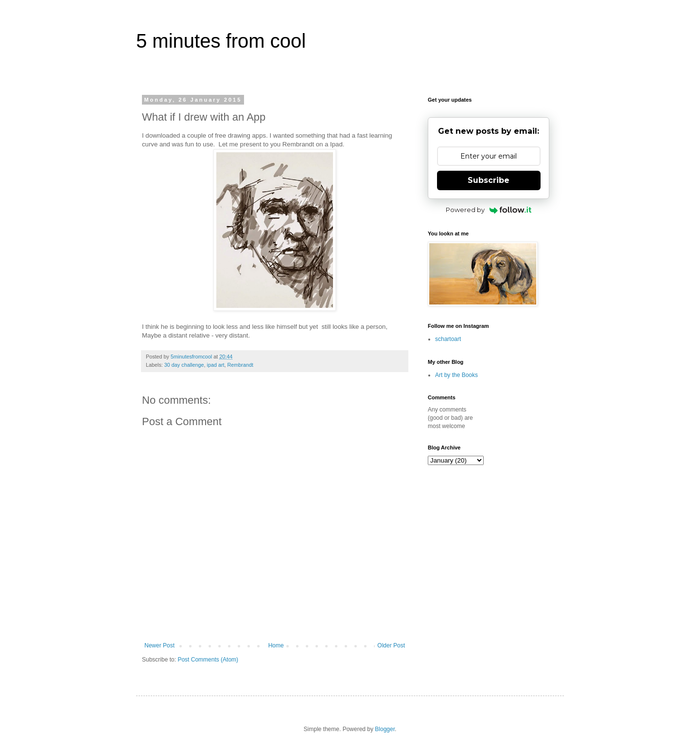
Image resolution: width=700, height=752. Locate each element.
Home (276, 645)
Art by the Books (456, 375)
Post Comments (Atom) (208, 660)
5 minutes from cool (221, 41)
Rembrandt (240, 365)
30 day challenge (184, 365)
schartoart (448, 339)
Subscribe (489, 180)
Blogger (385, 729)
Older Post (391, 645)
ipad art (215, 365)
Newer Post (159, 645)
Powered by (489, 210)
